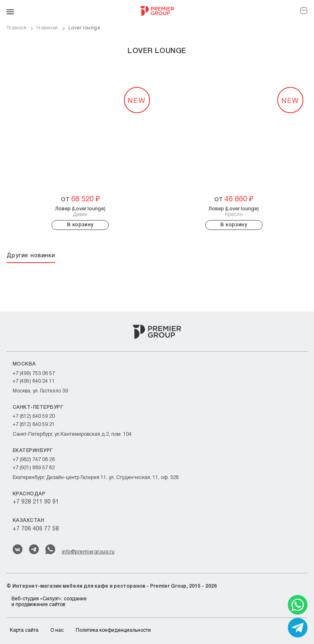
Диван (80, 212)
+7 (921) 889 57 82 (34, 468)
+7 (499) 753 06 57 (34, 373)
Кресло (234, 212)
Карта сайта (24, 630)
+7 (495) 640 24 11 (34, 381)
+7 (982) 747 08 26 (34, 460)
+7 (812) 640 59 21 (34, 425)
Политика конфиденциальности (113, 630)
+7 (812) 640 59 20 (34, 416)
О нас (57, 630)
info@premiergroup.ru (88, 552)
